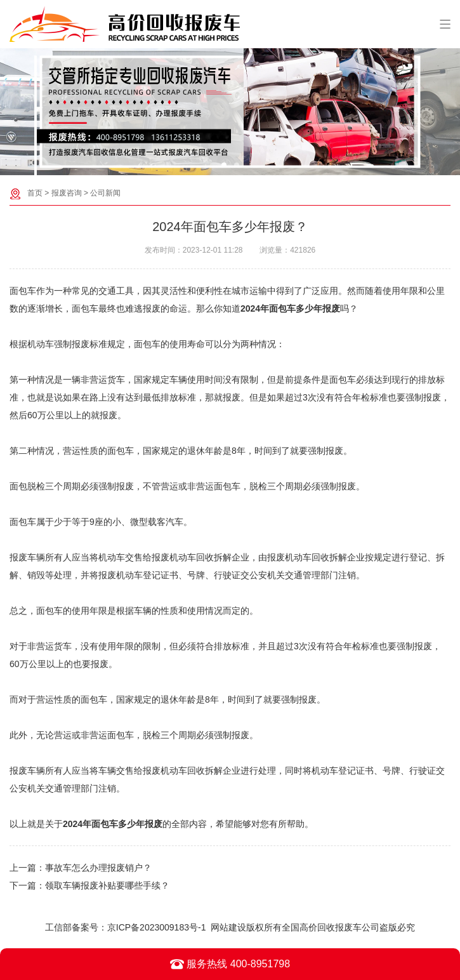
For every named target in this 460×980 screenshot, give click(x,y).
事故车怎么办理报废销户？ (98, 868)
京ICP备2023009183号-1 (157, 927)
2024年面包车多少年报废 (290, 308)
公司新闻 (105, 193)
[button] (224, 165)
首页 (35, 193)
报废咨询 (67, 193)
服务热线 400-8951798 (230, 964)
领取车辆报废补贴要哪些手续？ (107, 885)
